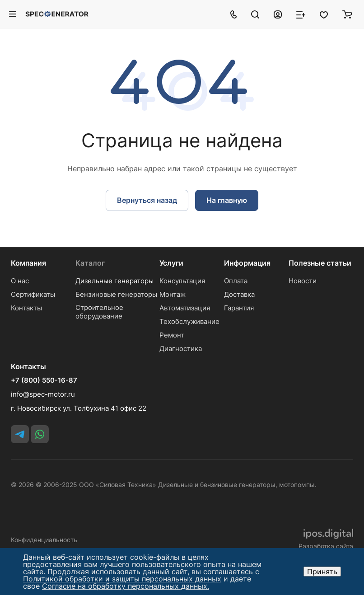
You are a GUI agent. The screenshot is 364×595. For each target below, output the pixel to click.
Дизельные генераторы (114, 281)
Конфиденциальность (44, 540)
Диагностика (181, 349)
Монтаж (173, 294)
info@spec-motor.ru (43, 394)
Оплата (236, 281)
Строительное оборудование (99, 312)
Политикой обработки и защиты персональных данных (122, 579)
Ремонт (172, 335)
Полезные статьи (320, 263)
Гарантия (239, 308)
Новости (303, 281)
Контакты (26, 308)
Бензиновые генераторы (116, 294)
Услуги (171, 263)
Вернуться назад (147, 200)
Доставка (239, 294)
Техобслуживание (189, 321)
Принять (322, 572)
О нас (20, 281)
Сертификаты (33, 294)
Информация (247, 263)
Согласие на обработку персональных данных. (126, 586)
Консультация (182, 281)
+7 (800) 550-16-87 (44, 380)
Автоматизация (185, 308)
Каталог (90, 263)
